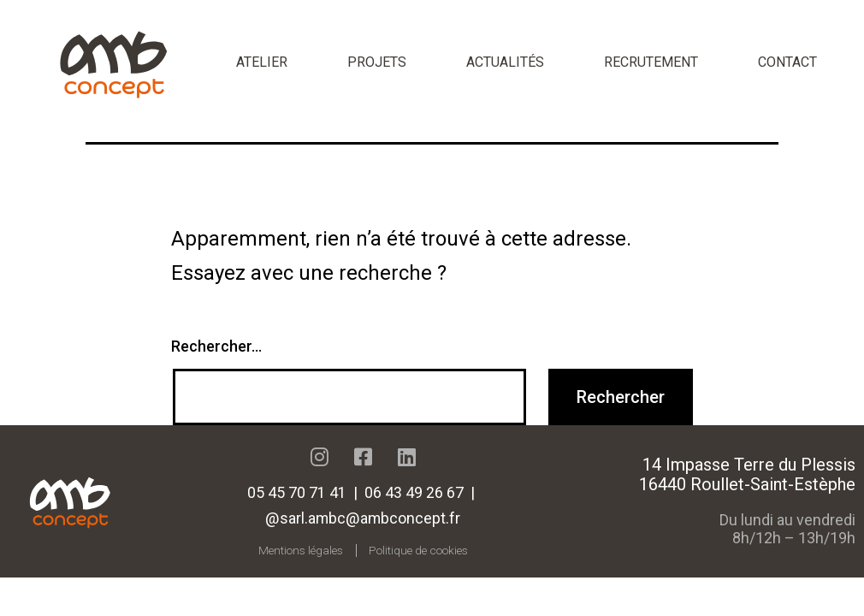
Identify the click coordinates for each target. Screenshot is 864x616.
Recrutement (651, 62)
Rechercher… (216, 346)
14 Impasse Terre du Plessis (749, 465)
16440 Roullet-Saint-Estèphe (747, 484)
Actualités (505, 62)
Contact (787, 62)
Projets (377, 62)
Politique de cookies (418, 550)
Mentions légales (301, 550)
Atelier (262, 62)
